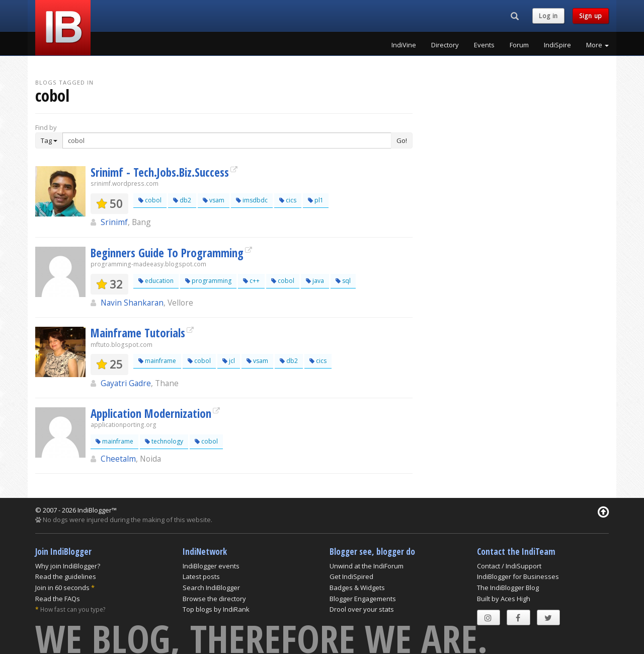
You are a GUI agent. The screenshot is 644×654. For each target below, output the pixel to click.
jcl (229, 361)
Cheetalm (118, 459)
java (315, 281)
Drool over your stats (362, 609)
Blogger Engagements (363, 599)
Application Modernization (151, 413)
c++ (251, 281)
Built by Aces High (504, 599)
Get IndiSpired (351, 576)
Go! (402, 140)
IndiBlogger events (211, 566)
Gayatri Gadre (126, 383)
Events (484, 45)
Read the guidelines (66, 576)
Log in (548, 16)
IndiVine (404, 45)
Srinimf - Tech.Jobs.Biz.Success (160, 172)
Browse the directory (214, 599)
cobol (150, 200)
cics (288, 200)
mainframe (157, 361)
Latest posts (201, 576)
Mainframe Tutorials (138, 333)
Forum (519, 45)
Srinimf (114, 222)
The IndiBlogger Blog (508, 588)
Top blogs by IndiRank (216, 609)
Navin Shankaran (132, 303)
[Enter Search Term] (227, 140)
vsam (214, 200)
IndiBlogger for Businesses (518, 576)
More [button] (597, 45)
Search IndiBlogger (211, 588)
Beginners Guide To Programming (167, 253)
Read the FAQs (58, 599)
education (156, 281)
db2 (182, 200)
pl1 (316, 200)
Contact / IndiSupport (509, 566)
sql (343, 281)
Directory (445, 45)
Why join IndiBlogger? (68, 566)
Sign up (591, 16)
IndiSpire (557, 45)
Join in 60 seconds (62, 588)
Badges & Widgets (357, 588)
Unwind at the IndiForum (367, 566)
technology (164, 441)
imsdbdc (252, 200)
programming (208, 281)
